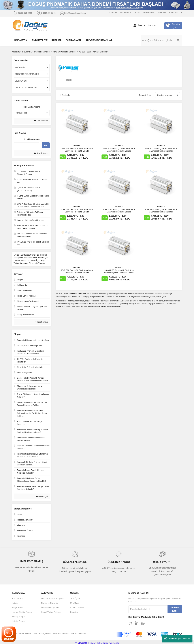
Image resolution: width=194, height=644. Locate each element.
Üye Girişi (75, 603)
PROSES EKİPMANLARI (26, 88)
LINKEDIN (161, 13)
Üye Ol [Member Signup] (142, 25)
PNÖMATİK (20, 67)
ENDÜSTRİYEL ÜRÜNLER (27, 74)
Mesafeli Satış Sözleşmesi (53, 599)
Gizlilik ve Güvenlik (50, 603)
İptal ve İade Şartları (50, 608)
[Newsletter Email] (148, 609)
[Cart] (173, 26)
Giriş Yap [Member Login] (151, 25)
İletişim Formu (18, 621)
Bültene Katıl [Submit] (175, 609)
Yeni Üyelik (75, 599)
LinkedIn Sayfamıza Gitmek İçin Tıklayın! (30, 255)
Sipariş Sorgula (19, 617)
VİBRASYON (21, 81)
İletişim (15, 603)
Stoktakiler (66, 95)
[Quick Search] (26, 145)
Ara (46, 145)
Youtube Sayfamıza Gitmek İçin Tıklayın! (30, 260)
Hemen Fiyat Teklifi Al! (177, 639)
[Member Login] (135, 25)
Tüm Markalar (41, 121)
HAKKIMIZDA (126, 13)
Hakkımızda (17, 599)
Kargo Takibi (18, 608)
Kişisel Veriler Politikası (51, 612)
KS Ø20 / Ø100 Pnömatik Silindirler (93, 52)
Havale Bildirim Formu (22, 612)
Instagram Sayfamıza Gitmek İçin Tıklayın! (31, 258)
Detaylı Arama (41, 153)
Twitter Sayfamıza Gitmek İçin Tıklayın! (29, 263)
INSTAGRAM (148, 13)
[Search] (161, 40)
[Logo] (30, 26)
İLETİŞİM (113, 13)
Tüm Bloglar (42, 496)
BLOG (137, 13)
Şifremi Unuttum (77, 608)
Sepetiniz (74, 612)
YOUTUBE (173, 13)
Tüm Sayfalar (41, 322)
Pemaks (77, 146)
